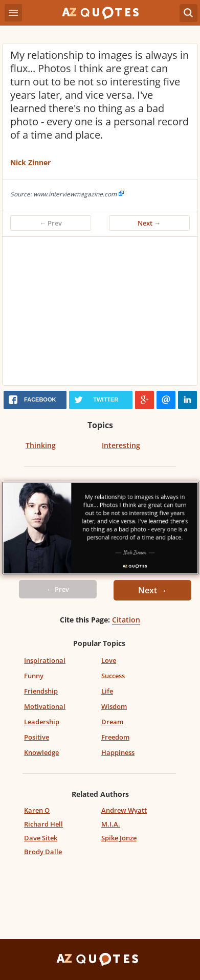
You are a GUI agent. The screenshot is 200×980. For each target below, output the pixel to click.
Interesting (121, 445)
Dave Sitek (41, 838)
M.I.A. (111, 824)
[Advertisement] (100, 314)
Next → (149, 223)
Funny (34, 676)
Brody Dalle (43, 852)
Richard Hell (43, 824)
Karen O (37, 810)
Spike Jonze (119, 838)
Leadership (42, 722)
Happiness (118, 752)
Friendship (41, 691)
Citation (126, 620)
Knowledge (41, 752)
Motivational (45, 706)
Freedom (115, 737)
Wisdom (114, 706)
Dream (112, 722)
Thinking (41, 445)
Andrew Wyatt (124, 810)
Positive (37, 737)
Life (107, 691)
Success (113, 676)
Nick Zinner (30, 162)
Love (109, 660)
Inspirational (45, 660)
